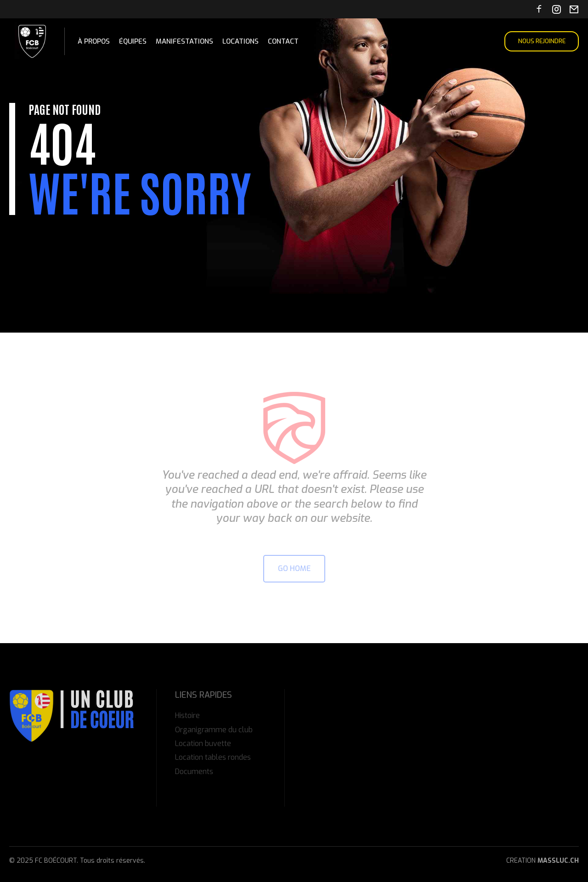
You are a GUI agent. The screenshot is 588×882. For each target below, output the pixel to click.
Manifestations (184, 41)
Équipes (133, 41)
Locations (240, 41)
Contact (283, 41)
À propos (94, 41)
